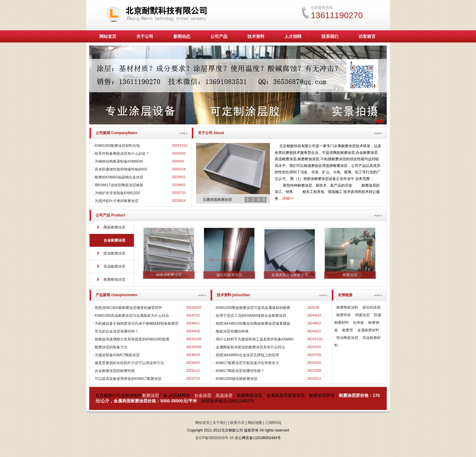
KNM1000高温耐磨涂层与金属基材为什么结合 (132, 316)
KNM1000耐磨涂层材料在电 (117, 146)
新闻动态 (182, 36)
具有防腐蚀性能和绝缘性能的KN (121, 169)
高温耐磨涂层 (114, 266)
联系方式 (237, 423)
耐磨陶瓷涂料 (347, 307)
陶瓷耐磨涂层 (114, 227)
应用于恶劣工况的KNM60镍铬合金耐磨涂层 (251, 316)
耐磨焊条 (344, 315)
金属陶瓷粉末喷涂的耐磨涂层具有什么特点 (250, 347)
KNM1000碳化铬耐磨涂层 (237, 379)
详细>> (288, 198)
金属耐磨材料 (368, 330)
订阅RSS (273, 423)
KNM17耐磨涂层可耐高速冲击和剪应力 (247, 363)
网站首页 (108, 36)
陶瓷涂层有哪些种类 (232, 331)
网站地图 (255, 423)
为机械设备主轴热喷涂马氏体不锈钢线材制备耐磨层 (137, 323)
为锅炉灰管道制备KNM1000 (117, 193)
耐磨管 (348, 330)
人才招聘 (293, 36)
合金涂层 (203, 395)
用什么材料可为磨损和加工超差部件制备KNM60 (255, 339)
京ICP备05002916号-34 (214, 438)
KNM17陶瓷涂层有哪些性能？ (240, 371)
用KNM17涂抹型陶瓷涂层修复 (119, 185)
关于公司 (145, 36)
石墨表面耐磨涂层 (217, 200)
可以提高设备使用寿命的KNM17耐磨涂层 (128, 379)
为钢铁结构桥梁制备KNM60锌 (119, 161)
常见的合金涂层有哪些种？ (117, 331)
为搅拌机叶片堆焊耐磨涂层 (117, 201)
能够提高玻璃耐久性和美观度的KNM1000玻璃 (132, 339)
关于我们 (220, 423)
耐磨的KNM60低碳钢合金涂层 (119, 177)
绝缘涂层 (362, 315)
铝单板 (359, 323)
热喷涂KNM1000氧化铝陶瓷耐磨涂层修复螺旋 (253, 323)
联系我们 (330, 36)
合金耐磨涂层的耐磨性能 (115, 371)
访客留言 (367, 36)
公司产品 (219, 36)
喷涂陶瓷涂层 (347, 338)
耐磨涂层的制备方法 (111, 347)
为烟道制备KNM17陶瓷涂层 (117, 355)
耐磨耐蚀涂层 (114, 279)
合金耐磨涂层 (114, 240)
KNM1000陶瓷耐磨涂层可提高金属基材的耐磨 (253, 308)
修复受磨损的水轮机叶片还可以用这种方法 (129, 363)
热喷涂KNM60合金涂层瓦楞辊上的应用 (247, 355)
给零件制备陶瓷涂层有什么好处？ (122, 154)
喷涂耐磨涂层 (114, 253)
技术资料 (256, 36)
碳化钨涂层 (372, 307)
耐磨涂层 (151, 395)
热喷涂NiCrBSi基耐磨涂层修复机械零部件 (129, 308)
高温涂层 (224, 395)
